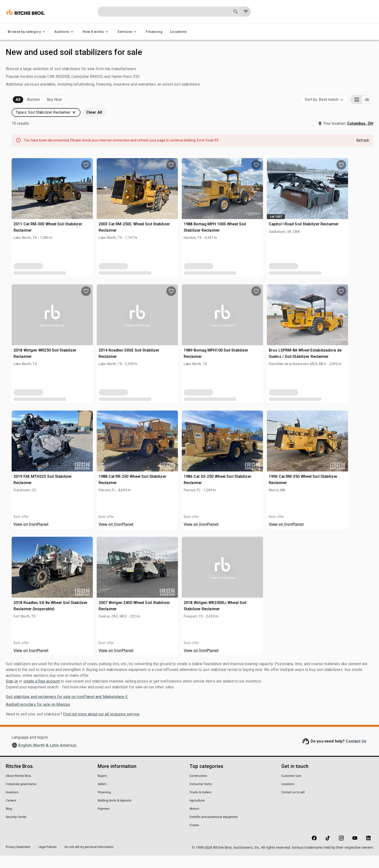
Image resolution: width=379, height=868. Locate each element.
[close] (227, 408)
